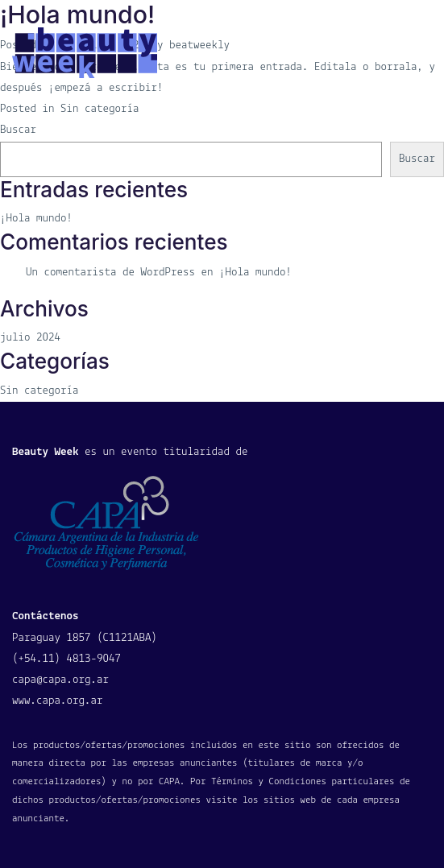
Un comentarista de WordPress (110, 273)
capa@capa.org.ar (60, 680)
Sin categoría (39, 391)
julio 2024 (30, 338)
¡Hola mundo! (36, 219)
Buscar (18, 130)
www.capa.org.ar (58, 701)
